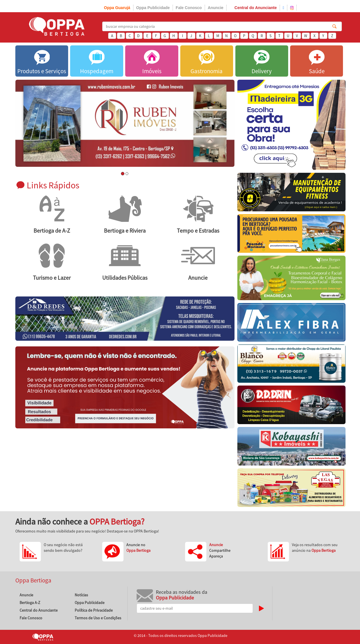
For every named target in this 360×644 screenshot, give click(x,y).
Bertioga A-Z (30, 603)
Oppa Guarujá (117, 8)
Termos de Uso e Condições (98, 618)
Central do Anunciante (256, 8)
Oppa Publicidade (153, 8)
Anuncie (216, 8)
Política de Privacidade (94, 610)
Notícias (81, 595)
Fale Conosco (189, 8)
